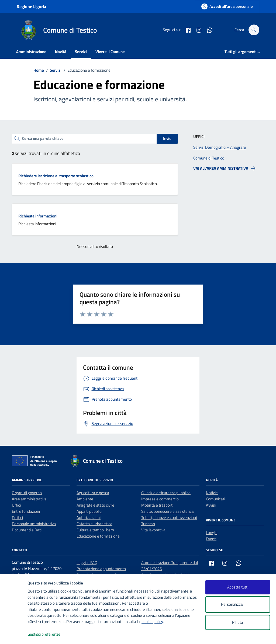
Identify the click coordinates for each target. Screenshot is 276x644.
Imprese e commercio (160, 499)
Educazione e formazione (98, 536)
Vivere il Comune (110, 52)
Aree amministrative (29, 499)
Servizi (81, 52)
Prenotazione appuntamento (101, 569)
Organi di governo (27, 493)
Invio (167, 138)
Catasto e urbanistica (94, 524)
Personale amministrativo (34, 524)
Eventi (211, 539)
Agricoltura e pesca (93, 493)
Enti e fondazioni (26, 511)
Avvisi (211, 505)
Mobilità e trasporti (157, 505)
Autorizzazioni (89, 517)
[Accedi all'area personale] (227, 6)
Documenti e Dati (27, 530)
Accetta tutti (238, 587)
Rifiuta (238, 622)
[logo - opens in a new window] (14, 634)
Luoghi (212, 533)
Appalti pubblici (89, 511)
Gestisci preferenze (50, 634)
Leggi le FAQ (87, 562)
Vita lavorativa (153, 530)
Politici (17, 517)
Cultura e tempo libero (95, 530)
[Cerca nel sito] (254, 30)
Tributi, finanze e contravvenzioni (169, 517)
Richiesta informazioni (38, 216)
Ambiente (85, 499)
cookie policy (152, 622)
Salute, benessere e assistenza (168, 511)
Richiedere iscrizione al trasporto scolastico (56, 176)
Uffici (16, 505)
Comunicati (215, 499)
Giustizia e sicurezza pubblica (166, 493)
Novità (61, 52)
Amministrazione (31, 52)
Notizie (212, 493)
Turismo (148, 524)
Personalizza (238, 605)
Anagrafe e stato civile (95, 505)
